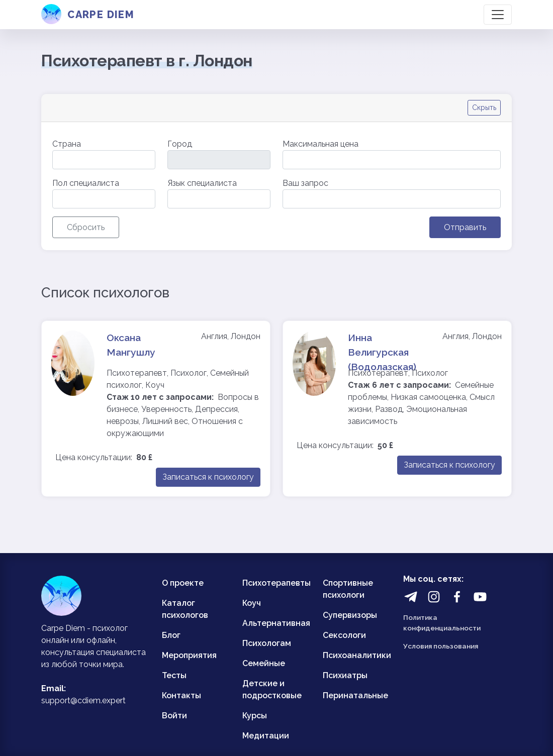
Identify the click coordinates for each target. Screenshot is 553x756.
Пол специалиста (86, 183)
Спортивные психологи (348, 589)
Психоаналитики (357, 655)
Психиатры (345, 675)
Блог (171, 635)
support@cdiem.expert (83, 700)
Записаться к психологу (208, 477)
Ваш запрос (305, 183)
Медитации (266, 736)
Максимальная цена (320, 144)
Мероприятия (189, 655)
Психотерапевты (276, 583)
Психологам (267, 643)
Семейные (264, 663)
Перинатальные (355, 695)
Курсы (255, 716)
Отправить (465, 227)
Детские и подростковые (272, 689)
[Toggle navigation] (498, 15)
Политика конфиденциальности (442, 622)
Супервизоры (350, 615)
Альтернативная (276, 623)
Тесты (174, 675)
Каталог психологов (185, 609)
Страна (67, 144)
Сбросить (86, 227)
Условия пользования (441, 646)
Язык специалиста (202, 183)
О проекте (183, 583)
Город (180, 144)
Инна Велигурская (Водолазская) (382, 352)
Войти (174, 716)
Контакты (181, 695)
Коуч (252, 603)
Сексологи (344, 635)
